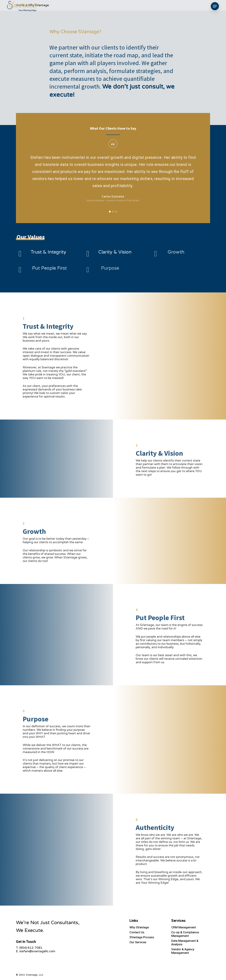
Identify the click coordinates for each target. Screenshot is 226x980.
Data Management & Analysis (185, 943)
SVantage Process (142, 937)
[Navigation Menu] (215, 6)
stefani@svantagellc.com (37, 951)
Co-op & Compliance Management (185, 934)
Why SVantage (139, 927)
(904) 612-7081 (31, 948)
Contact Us (137, 932)
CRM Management (184, 927)
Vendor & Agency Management (183, 951)
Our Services (138, 942)
